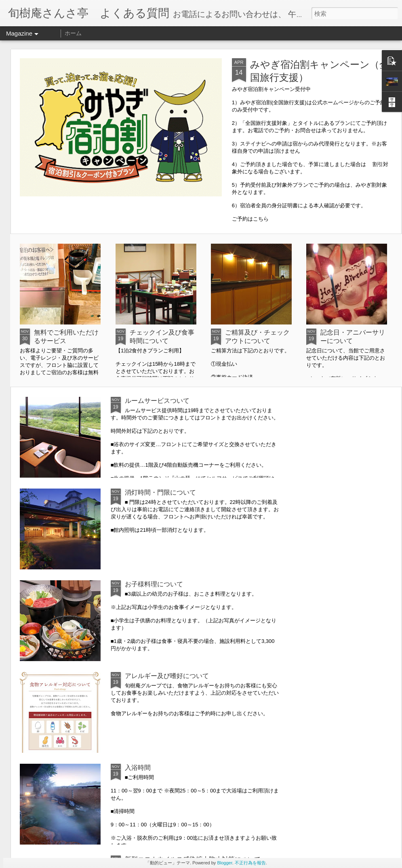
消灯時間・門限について (160, 492)
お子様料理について (154, 584)
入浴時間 (138, 768)
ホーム (73, 33)
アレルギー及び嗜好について (167, 676)
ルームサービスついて (157, 401)
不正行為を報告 (250, 863)
